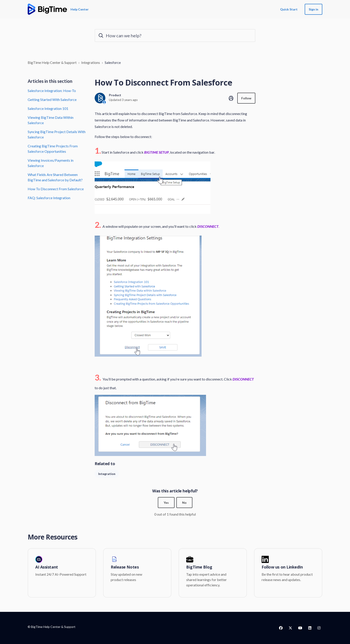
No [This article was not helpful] (184, 503)
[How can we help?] (175, 36)
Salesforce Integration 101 (48, 108)
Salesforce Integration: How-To (52, 91)
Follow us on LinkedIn (282, 567)
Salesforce (113, 62)
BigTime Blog (199, 567)
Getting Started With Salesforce (52, 99)
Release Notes (125, 567)
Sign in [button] (314, 9)
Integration (107, 474)
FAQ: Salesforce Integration (49, 198)
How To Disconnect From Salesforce (56, 189)
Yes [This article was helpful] (166, 503)
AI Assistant (47, 567)
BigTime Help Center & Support (52, 62)
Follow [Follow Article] (246, 98)
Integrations (91, 62)
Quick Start (289, 9)
